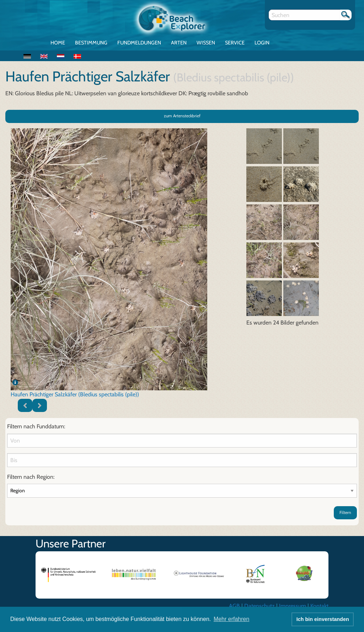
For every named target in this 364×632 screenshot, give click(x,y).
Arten (179, 43)
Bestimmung (91, 43)
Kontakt (319, 606)
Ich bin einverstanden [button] (323, 619)
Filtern (345, 512)
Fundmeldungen (139, 43)
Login (262, 43)
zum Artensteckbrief (182, 116)
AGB (234, 606)
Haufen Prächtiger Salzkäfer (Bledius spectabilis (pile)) (75, 394)
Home (58, 43)
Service (235, 43)
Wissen (206, 43)
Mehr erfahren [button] (232, 619)
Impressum (293, 606)
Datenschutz (259, 606)
